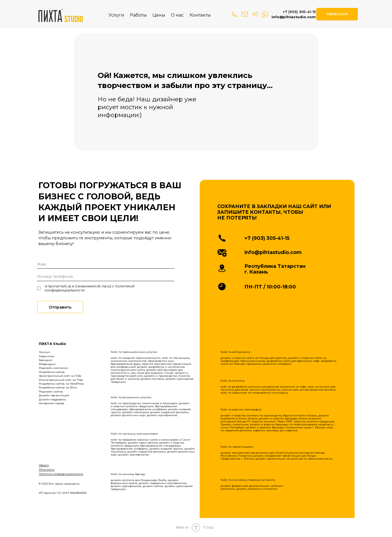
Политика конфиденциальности (61, 474)
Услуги (116, 15)
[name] (106, 264)
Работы (138, 15)
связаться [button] (337, 14)
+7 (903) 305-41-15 (299, 12)
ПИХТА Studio (52, 344)
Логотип (44, 352)
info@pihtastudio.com (294, 17)
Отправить (60, 307)
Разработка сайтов (52, 372)
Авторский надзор (51, 403)
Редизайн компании (53, 368)
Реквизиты (47, 470)
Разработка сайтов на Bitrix (58, 387)
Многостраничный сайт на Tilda (61, 380)
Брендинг (46, 360)
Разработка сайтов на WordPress (61, 384)
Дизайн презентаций (54, 395)
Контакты (200, 15)
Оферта (44, 465)
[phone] (106, 277)
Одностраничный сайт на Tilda (60, 376)
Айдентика (47, 356)
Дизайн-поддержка (52, 399)
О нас (177, 15)
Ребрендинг (47, 364)
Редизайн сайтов (51, 392)
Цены (159, 15)
